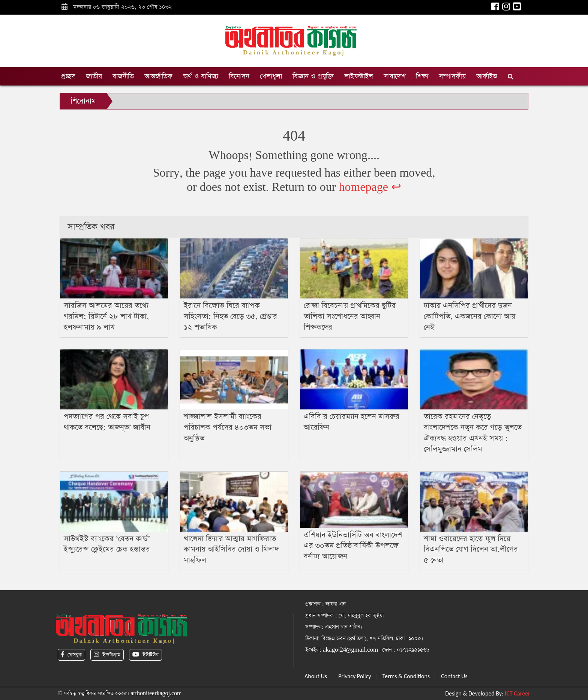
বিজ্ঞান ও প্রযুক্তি (313, 76)
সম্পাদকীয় (452, 76)
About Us (316, 676)
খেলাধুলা (271, 76)
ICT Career (517, 693)
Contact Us (454, 676)
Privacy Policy (355, 676)
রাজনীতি (123, 76)
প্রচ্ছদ (68, 76)
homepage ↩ (370, 187)
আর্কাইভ (487, 76)
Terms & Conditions (406, 676)
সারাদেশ (394, 76)
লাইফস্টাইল (359, 76)
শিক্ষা (422, 76)
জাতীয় (94, 76)
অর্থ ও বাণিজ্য (201, 76)
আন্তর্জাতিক (158, 76)
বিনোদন (239, 76)
